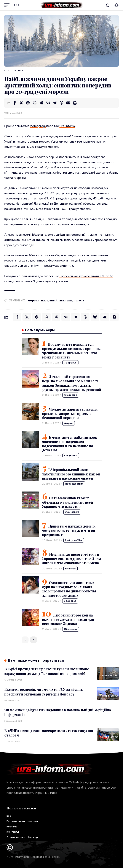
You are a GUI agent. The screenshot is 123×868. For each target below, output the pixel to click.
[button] (8, 5)
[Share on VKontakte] (48, 103)
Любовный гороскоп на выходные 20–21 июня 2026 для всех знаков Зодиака (68, 619)
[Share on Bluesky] (95, 317)
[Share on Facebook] (14, 103)
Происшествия (74, 484)
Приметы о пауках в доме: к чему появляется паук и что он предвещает (69, 530)
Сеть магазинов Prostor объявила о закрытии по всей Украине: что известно (68, 502)
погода (79, 300)
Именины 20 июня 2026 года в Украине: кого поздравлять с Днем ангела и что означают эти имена (72, 559)
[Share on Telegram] (55, 103)
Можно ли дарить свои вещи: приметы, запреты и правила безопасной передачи (70, 413)
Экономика (72, 512)
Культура (70, 569)
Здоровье (70, 363)
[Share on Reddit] (41, 103)
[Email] (68, 103)
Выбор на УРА (73, 540)
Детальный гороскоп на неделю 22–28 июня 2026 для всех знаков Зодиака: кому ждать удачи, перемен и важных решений (72, 383)
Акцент (69, 423)
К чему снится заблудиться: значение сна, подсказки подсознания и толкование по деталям (70, 444)
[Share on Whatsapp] (35, 103)
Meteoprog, (38, 126)
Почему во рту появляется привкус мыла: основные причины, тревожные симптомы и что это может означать (72, 351)
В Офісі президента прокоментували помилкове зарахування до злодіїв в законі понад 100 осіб (47, 671)
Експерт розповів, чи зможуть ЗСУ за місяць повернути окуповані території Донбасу (44, 692)
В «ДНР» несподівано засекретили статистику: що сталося (49, 733)
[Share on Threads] (61, 103)
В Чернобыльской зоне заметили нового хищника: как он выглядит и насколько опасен (71, 474)
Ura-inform (67, 126)
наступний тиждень (57, 300)
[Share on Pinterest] (28, 103)
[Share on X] (21, 103)
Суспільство (14, 71)
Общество (71, 395)
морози (34, 300)
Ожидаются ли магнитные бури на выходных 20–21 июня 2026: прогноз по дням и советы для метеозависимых (69, 589)
